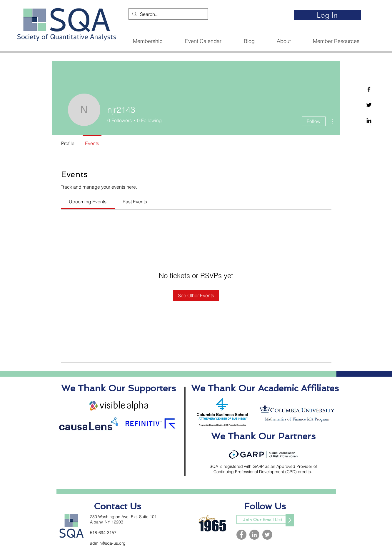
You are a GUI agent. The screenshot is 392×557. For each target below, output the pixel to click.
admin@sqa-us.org (108, 543)
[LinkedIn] (254, 535)
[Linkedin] (369, 120)
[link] (88, 202)
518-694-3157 (103, 533)
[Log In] (327, 15)
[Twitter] (369, 105)
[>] (290, 520)
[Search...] (168, 14)
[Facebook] (369, 89)
